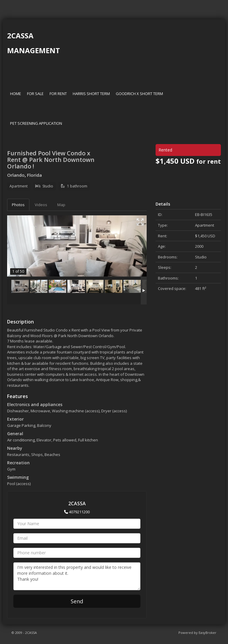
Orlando (16, 175)
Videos (41, 205)
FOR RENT (58, 94)
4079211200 (79, 512)
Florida (34, 175)
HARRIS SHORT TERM (91, 94)
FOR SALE (35, 94)
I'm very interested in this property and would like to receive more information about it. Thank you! (77, 576)
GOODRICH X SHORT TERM (139, 94)
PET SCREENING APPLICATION (36, 123)
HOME (16, 94)
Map (61, 205)
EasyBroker (208, 633)
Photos (18, 205)
